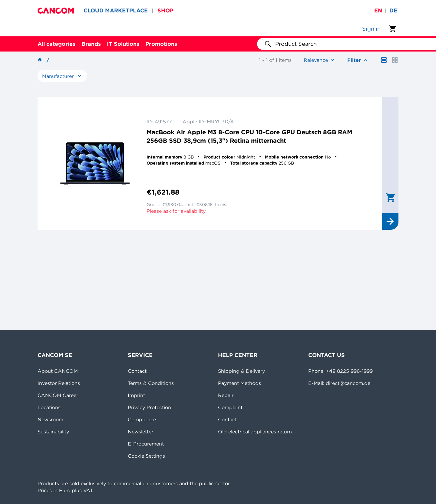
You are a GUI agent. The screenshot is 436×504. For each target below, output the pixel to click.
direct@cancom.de (348, 383)
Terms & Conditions (151, 383)
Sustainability (53, 432)
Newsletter (140, 432)
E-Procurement (146, 444)
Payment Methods (239, 383)
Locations (49, 407)
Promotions (161, 44)
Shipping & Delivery (241, 371)
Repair (226, 395)
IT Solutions (123, 44)
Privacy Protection (149, 407)
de (393, 10)
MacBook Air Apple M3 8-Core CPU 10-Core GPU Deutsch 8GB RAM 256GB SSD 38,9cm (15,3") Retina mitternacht (249, 136)
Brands (91, 44)
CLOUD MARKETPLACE (116, 10)
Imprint (136, 395)
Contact (137, 371)
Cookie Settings (146, 456)
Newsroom (50, 419)
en (378, 10)
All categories (56, 44)
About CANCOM (58, 371)
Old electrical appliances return (255, 432)
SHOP (165, 10)
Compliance (142, 419)
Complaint (230, 407)
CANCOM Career (58, 395)
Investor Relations (59, 383)
